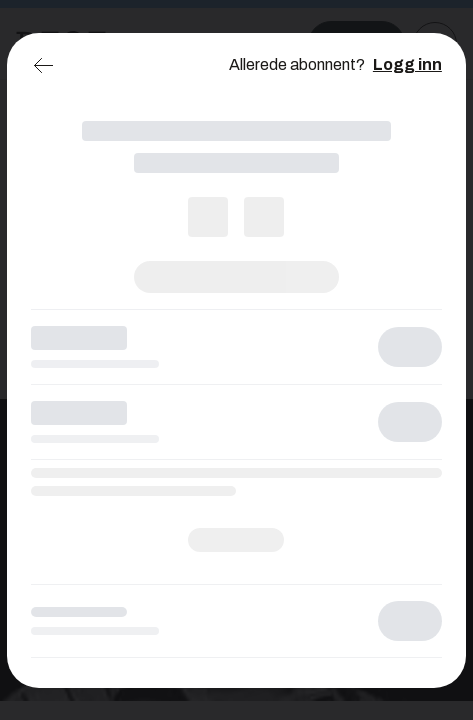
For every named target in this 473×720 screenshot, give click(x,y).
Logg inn (407, 64)
